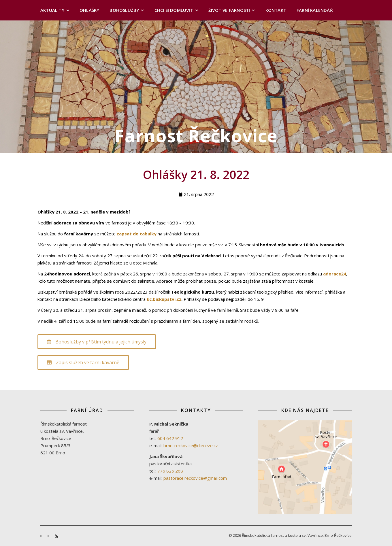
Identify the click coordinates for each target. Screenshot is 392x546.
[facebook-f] (42, 536)
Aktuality (52, 10)
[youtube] (49, 536)
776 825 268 (170, 471)
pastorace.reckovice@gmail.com (195, 478)
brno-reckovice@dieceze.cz (191, 445)
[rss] (56, 536)
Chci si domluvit (174, 10)
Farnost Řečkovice (196, 136)
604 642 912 (170, 438)
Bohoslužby (124, 10)
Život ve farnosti (229, 10)
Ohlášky (89, 10)
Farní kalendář (315, 10)
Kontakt (276, 10)
